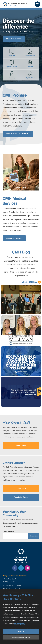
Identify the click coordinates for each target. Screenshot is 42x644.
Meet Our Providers (14, 39)
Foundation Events (21, 497)
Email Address (9, 531)
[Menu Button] (37, 4)
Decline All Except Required (21, 637)
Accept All (21, 631)
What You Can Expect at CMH (18, 134)
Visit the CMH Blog (30, 282)
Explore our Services (14, 238)
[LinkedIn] (21, 568)
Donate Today (21, 488)
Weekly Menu (21, 445)
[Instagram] (27, 568)
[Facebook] (15, 568)
